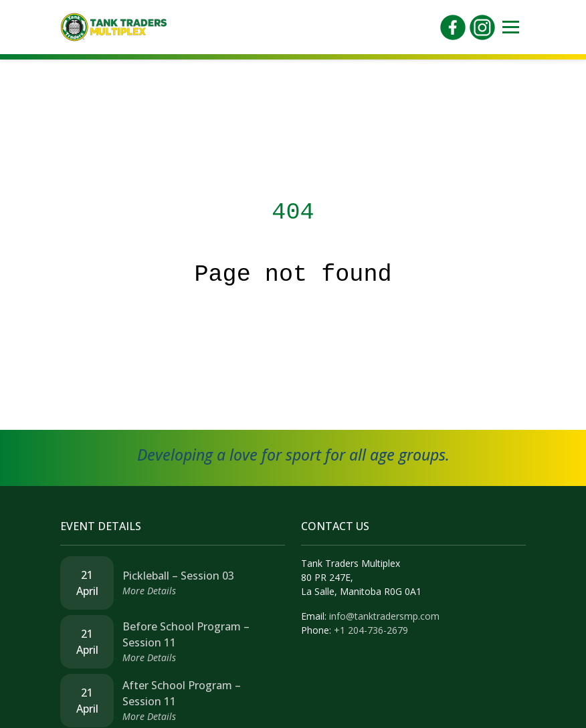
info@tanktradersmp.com (384, 616)
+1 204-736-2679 (371, 630)
